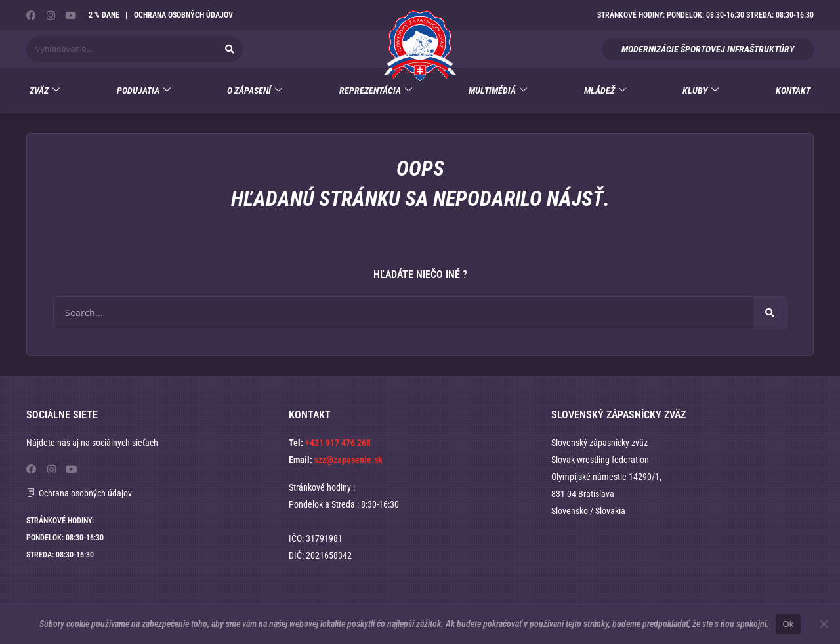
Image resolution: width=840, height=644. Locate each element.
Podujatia (144, 91)
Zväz (45, 91)
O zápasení (255, 91)
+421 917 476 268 (338, 443)
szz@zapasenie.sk (348, 460)
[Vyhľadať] (230, 49)
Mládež (605, 91)
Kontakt (793, 91)
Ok (788, 624)
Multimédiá (498, 91)
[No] (824, 624)
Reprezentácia (376, 91)
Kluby (701, 91)
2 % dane (104, 15)
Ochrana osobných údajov (183, 15)
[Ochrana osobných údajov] (31, 492)
